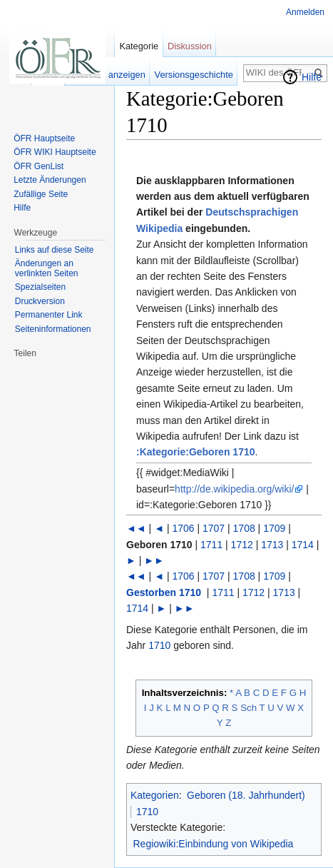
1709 (274, 528)
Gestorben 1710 (164, 592)
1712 (242, 545)
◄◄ (136, 528)
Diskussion (190, 46)
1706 (183, 528)
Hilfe (312, 77)
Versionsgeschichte (194, 75)
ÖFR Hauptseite (44, 138)
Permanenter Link (49, 315)
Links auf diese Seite (55, 250)
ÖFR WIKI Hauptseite (55, 152)
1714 (303, 545)
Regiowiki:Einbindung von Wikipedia (214, 844)
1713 (272, 545)
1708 (244, 528)
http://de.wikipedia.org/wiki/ (234, 489)
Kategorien (155, 795)
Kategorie (139, 46)
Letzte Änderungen (50, 180)
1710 (159, 645)
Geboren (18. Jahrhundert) (246, 795)
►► (154, 560)
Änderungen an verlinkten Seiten (47, 268)
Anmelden (305, 12)
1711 (211, 545)
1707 (214, 528)
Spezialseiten (40, 287)
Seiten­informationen (53, 329)
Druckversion (40, 301)
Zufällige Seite (41, 194)
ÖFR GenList (39, 166)
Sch (249, 708)
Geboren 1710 (159, 545)
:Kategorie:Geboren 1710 (196, 452)
